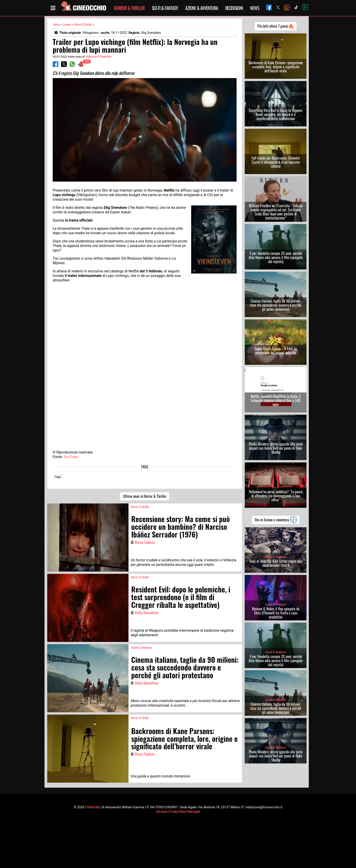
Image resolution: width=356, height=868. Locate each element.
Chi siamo (162, 811)
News (255, 8)
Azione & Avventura (202, 8)
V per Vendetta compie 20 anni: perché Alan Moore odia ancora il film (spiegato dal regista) (276, 257)
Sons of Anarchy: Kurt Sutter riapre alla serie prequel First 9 (276, 563)
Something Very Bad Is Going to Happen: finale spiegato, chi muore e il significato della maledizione (276, 114)
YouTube (71, 457)
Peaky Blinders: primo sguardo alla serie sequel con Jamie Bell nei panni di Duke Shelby (276, 448)
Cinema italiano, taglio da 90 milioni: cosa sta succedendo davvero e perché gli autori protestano (276, 305)
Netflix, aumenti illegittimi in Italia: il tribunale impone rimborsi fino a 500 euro (276, 400)
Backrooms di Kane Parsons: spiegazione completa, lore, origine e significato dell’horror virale (276, 67)
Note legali (194, 811)
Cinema (67, 24)
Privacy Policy (178, 811)
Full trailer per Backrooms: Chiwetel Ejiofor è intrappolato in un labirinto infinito (276, 162)
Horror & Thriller (129, 8)
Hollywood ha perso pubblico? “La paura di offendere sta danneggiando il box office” (276, 496)
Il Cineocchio (92, 807)
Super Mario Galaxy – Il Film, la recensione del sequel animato (276, 351)
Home (56, 24)
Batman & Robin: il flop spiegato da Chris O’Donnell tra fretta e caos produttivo (276, 613)
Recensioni (234, 8)
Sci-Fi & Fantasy (165, 8)
